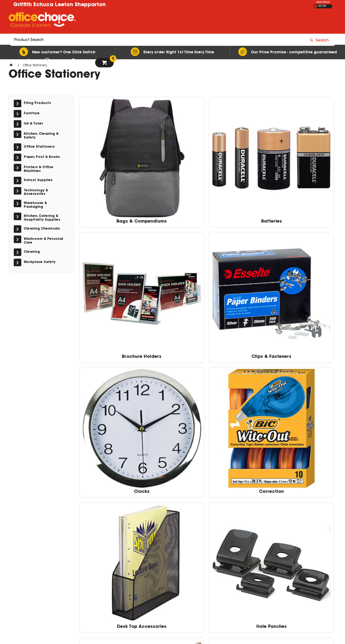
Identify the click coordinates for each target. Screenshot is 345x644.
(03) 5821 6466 (254, 590)
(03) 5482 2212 (254, 578)
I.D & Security (109, 339)
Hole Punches (304, 253)
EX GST (315, 6)
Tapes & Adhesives (174, 511)
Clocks (109, 253)
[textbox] (141, 21)
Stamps (304, 425)
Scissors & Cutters (239, 425)
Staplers (109, 511)
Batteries (174, 167)
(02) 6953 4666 (254, 567)
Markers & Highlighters (174, 339)
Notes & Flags (239, 339)
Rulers (174, 425)
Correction (174, 253)
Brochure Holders (239, 167)
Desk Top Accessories (239, 253)
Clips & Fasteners (304, 167)
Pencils (304, 339)
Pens (109, 425)
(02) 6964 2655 (254, 555)
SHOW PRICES (323, 2)
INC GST (322, 6)
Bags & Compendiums (109, 167)
